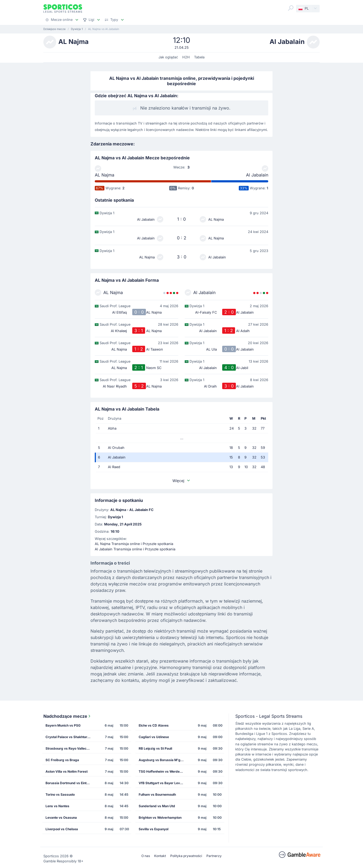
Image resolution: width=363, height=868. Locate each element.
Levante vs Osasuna (61, 818)
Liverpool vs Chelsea (62, 829)
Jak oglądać (168, 57)
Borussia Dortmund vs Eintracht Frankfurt (70, 783)
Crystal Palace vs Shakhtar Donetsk (70, 737)
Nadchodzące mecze (67, 716)
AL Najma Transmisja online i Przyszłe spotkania (134, 544)
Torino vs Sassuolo (60, 794)
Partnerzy (214, 856)
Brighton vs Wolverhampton (160, 818)
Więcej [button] (182, 481)
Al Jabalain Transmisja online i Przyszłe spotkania (135, 549)
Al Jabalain (257, 175)
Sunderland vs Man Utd (157, 806)
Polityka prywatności (186, 856)
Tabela (199, 57)
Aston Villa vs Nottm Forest (67, 771)
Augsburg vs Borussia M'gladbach (163, 760)
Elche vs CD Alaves (154, 725)
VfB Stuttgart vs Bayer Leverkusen (163, 783)
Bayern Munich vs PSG (63, 725)
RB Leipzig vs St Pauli (155, 748)
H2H (186, 57)
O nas (146, 856)
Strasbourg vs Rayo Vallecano (69, 748)
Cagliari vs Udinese (154, 737)
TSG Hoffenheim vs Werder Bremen (163, 771)
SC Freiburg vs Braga (62, 760)
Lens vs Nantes (57, 806)
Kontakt (160, 856)
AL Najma (105, 175)
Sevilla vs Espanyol (154, 829)
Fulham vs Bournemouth (157, 794)
